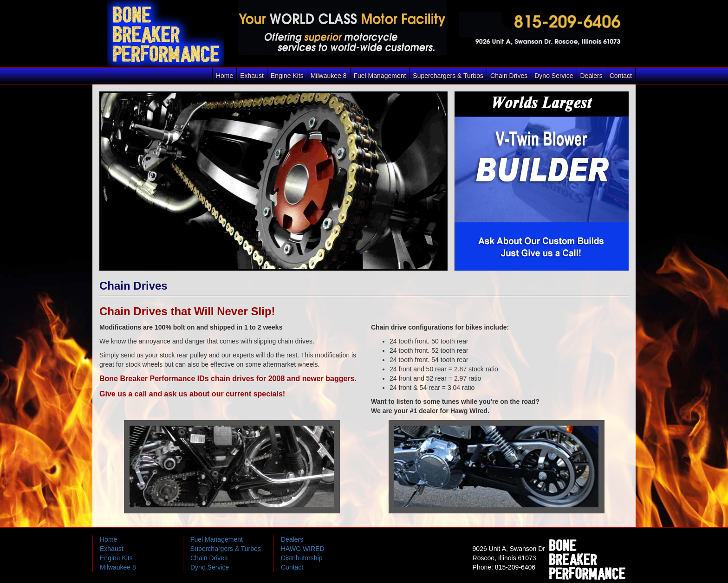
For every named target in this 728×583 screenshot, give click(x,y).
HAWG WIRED (303, 549)
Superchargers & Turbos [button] (448, 76)
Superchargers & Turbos (226, 549)
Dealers (591, 76)
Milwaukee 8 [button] (329, 76)
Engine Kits (116, 558)
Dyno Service (554, 76)
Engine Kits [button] (287, 76)
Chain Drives (509, 76)
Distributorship (302, 558)
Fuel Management (380, 76)
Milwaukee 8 (118, 567)
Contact (621, 76)
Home (224, 76)
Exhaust (252, 76)
